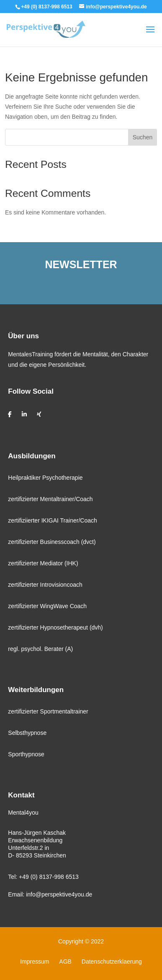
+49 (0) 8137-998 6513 (49, 877)
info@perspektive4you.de (59, 894)
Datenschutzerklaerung (112, 962)
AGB (65, 962)
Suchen (143, 137)
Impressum (35, 962)
